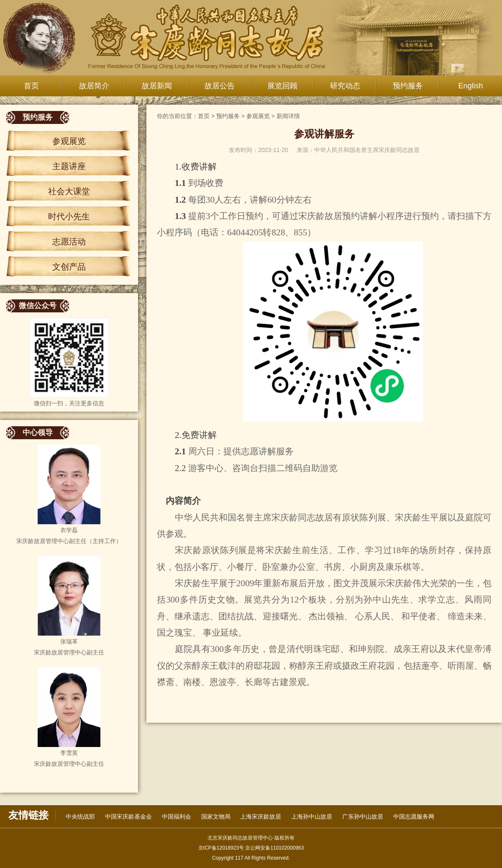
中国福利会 (177, 816)
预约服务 (408, 86)
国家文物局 (216, 816)
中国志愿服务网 (414, 816)
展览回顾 (282, 86)
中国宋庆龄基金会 (128, 816)
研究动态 (345, 86)
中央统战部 (80, 816)
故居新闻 (157, 86)
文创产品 (69, 267)
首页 (31, 86)
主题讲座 (69, 166)
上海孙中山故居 (312, 816)
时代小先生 (69, 216)
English (470, 86)
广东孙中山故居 (363, 816)
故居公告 (220, 86)
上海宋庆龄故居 (261, 816)
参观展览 (69, 141)
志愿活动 (69, 242)
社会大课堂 (69, 191)
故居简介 (94, 86)
